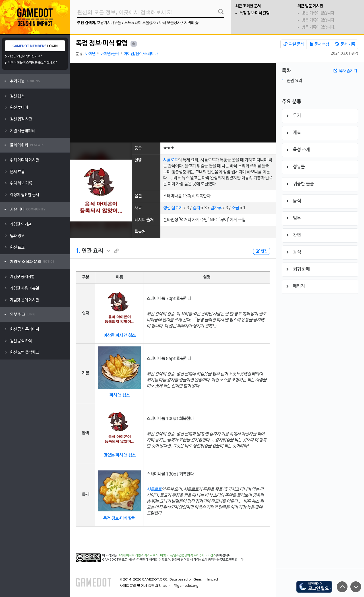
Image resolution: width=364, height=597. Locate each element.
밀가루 (216, 208)
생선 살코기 (173, 208)
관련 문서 (294, 44)
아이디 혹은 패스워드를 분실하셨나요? (33, 63)
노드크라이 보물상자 (140, 23)
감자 (197, 208)
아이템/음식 (110, 54)
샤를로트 (171, 160)
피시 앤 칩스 (120, 395)
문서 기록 (345, 44)
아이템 (90, 54)
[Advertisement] (173, 103)
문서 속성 (319, 44)
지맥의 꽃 (191, 23)
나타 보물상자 (170, 23)
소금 (235, 208)
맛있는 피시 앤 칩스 (120, 455)
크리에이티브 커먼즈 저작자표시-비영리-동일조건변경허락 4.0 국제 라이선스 (167, 555)
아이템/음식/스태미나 (141, 54)
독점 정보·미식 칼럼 (255, 13)
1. (78, 251)
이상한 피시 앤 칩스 (120, 336)
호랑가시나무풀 (109, 23)
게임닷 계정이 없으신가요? (25, 56)
